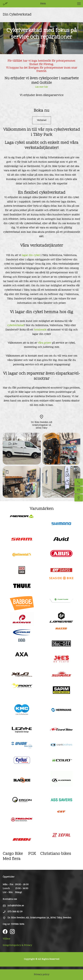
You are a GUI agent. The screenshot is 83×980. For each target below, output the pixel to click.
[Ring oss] (79, 482)
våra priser (44, 343)
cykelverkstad (16, 325)
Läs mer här (41, 87)
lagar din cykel (31, 255)
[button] (79, 4)
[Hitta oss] (79, 498)
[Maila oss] (79, 490)
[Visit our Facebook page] (5, 932)
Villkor (6, 939)
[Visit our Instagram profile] (12, 932)
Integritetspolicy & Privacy (17, 945)
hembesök (40, 330)
